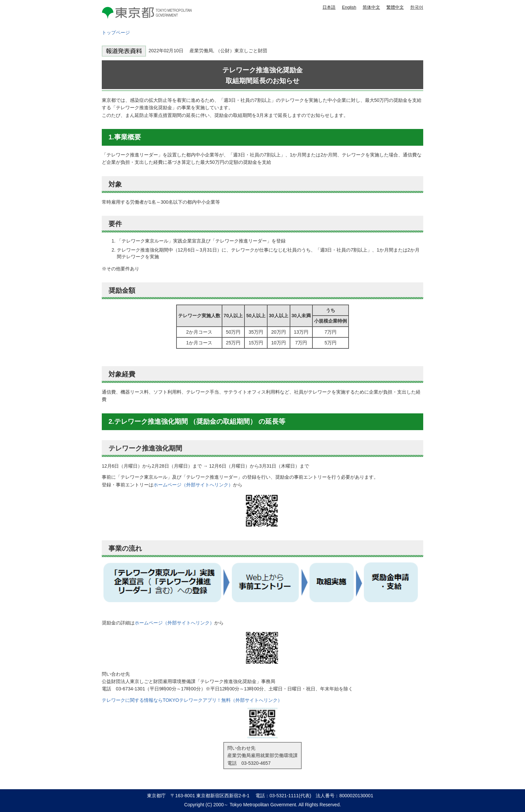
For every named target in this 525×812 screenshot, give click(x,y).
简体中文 (371, 7)
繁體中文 (395, 7)
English (349, 7)
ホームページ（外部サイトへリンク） (193, 485)
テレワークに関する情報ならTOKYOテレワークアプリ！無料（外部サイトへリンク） (192, 700)
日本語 (329, 7)
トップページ (116, 32)
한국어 (417, 7)
